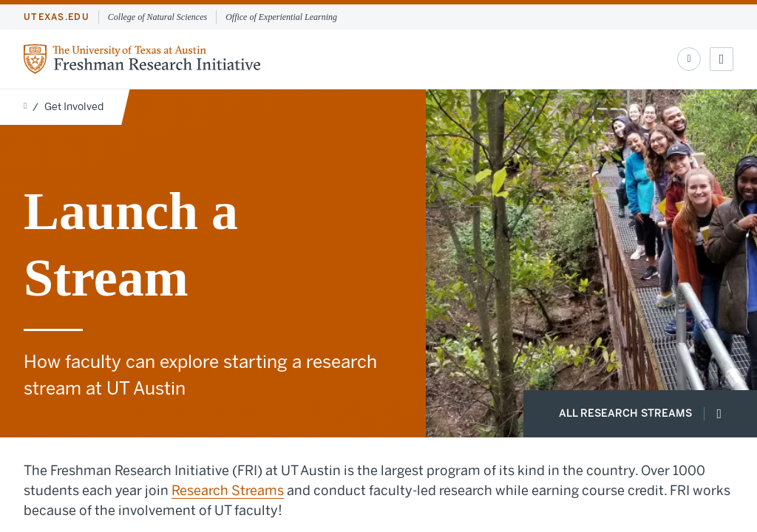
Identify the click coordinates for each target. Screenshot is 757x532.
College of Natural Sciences (157, 17)
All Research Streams (640, 414)
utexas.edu (57, 17)
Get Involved (74, 107)
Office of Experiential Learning (281, 17)
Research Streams (228, 491)
